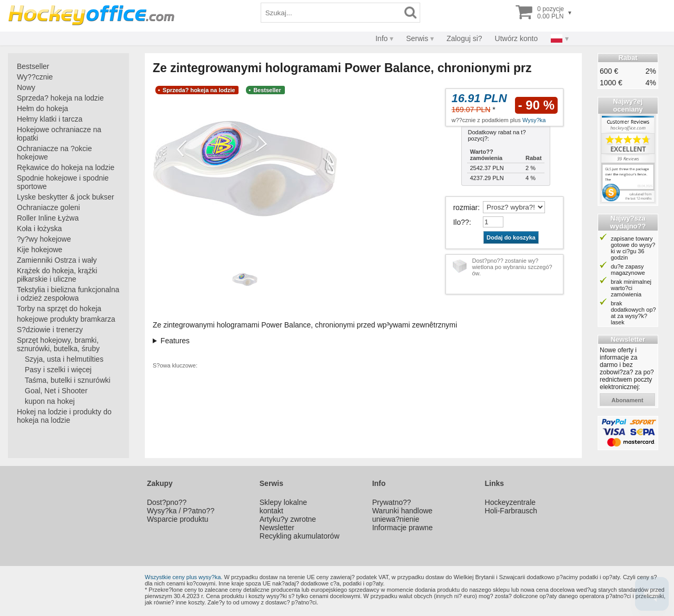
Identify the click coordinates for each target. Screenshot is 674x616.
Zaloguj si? (464, 38)
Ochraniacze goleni (48, 207)
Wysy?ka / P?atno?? (181, 511)
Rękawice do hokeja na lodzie (66, 167)
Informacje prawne (403, 528)
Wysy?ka (534, 120)
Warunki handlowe (403, 511)
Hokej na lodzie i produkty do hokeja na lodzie (64, 416)
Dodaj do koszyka (511, 237)
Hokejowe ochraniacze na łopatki (59, 134)
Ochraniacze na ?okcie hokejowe (54, 153)
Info (381, 38)
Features (175, 341)
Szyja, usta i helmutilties (64, 359)
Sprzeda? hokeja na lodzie (60, 98)
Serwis (417, 38)
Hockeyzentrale (511, 502)
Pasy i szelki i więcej (58, 370)
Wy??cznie (35, 77)
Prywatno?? (392, 502)
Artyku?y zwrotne (288, 519)
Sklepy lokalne (283, 502)
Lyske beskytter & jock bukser (66, 197)
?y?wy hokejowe (44, 239)
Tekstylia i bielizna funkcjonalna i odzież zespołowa (68, 294)
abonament (627, 400)
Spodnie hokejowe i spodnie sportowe (63, 182)
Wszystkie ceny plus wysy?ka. (184, 577)
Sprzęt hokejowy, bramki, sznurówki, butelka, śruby (58, 344)
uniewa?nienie (396, 519)
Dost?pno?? (167, 502)
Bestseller (33, 66)
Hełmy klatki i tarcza (49, 119)
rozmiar (465, 207)
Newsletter (277, 528)
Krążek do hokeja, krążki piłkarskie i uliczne (57, 275)
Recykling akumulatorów (300, 536)
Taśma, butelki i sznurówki (68, 380)
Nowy (26, 87)
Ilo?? (461, 222)
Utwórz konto (517, 38)
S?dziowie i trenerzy (50, 330)
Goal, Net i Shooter (56, 391)
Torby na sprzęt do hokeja (59, 309)
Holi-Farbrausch (511, 511)
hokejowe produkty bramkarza (66, 319)
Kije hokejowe (39, 250)
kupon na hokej (50, 401)
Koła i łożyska (39, 228)
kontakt (271, 511)
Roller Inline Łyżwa (48, 218)
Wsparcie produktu (178, 519)
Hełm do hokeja (42, 108)
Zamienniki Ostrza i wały (57, 260)
